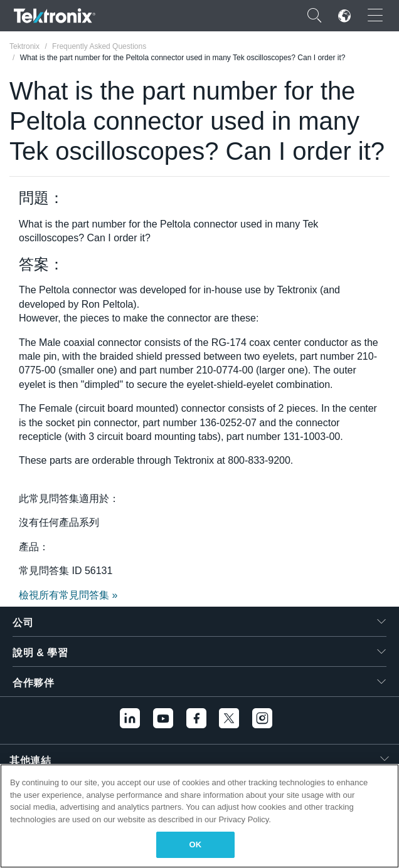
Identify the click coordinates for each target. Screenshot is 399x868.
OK (196, 844)
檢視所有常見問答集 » (68, 595)
